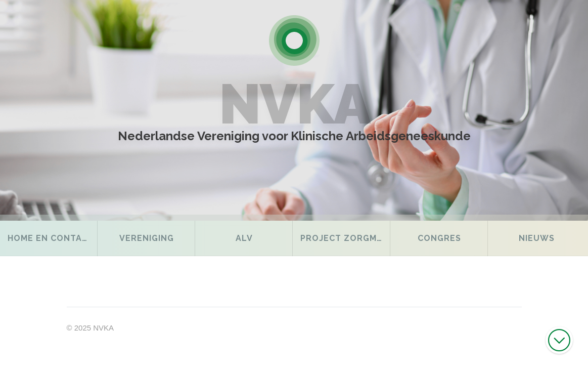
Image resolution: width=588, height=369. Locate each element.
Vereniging (147, 238)
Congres (439, 238)
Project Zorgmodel (345, 238)
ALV (244, 238)
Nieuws (537, 238)
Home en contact (51, 238)
